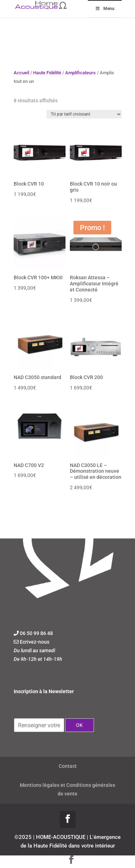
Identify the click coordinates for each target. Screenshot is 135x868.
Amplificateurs (80, 73)
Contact (68, 766)
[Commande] (84, 114)
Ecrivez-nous (35, 642)
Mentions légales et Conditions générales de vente (67, 789)
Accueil (21, 73)
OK (79, 725)
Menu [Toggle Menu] (105, 9)
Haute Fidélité (47, 73)
